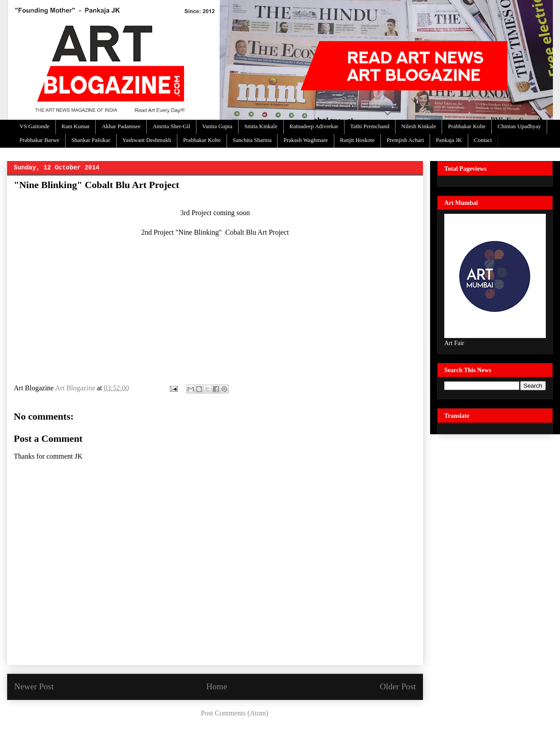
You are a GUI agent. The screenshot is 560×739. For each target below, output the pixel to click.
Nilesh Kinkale (419, 126)
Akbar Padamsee (121, 126)
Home (217, 686)
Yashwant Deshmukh (147, 140)
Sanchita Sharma (252, 140)
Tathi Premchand (370, 126)
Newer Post (34, 686)
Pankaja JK (449, 140)
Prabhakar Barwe (39, 140)
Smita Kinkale (261, 126)
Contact (483, 140)
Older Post (398, 686)
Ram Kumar (76, 126)
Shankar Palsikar (91, 140)
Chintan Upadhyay (519, 126)
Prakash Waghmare (305, 140)
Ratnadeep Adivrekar (314, 126)
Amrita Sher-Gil (171, 126)
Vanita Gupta (217, 126)
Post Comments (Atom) (235, 713)
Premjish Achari (405, 140)
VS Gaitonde (35, 126)
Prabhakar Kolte (467, 126)
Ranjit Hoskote (357, 140)
